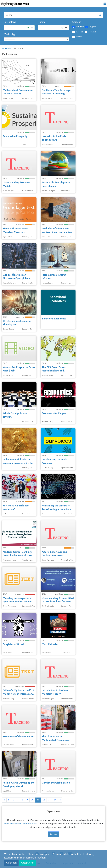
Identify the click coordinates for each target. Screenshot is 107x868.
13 (49, 800)
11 (38, 800)
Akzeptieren (28, 863)
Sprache (77, 22)
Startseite (7, 49)
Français (92, 32)
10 (32, 800)
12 (44, 800)
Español (80, 32)
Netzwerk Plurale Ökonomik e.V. (21, 824)
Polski (79, 37)
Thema (42, 22)
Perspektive (10, 22)
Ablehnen (11, 863)
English (92, 27)
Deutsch (80, 27)
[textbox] (36, 39)
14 (55, 800)
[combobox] (36, 39)
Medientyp (10, 34)
